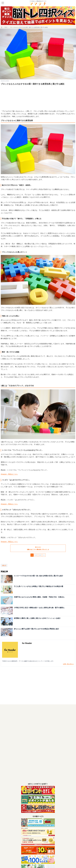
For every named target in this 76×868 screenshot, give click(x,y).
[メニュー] (3, 3)
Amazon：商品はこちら (9, 474)
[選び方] (4, 565)
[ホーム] (2, 27)
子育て (6, 27)
